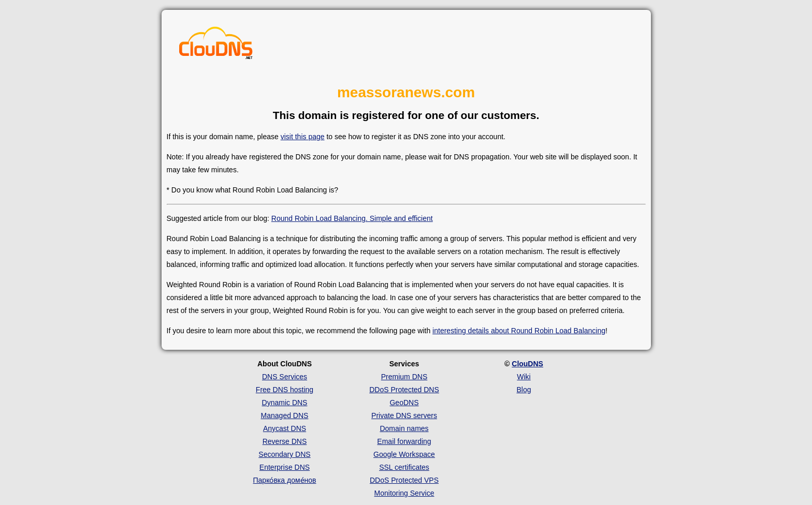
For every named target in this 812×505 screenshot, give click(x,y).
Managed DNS (285, 415)
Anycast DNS (285, 428)
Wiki (524, 377)
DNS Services (285, 377)
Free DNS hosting (285, 390)
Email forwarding (404, 441)
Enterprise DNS (285, 467)
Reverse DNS (285, 441)
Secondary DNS (284, 454)
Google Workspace (404, 454)
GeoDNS (404, 403)
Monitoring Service (404, 493)
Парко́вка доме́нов (285, 480)
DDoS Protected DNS (404, 390)
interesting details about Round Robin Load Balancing (519, 331)
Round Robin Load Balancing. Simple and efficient (352, 218)
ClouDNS (527, 364)
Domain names (404, 428)
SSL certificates (404, 467)
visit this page (303, 137)
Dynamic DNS (285, 403)
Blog (524, 390)
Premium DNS (404, 377)
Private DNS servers (404, 415)
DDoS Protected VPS (404, 480)
